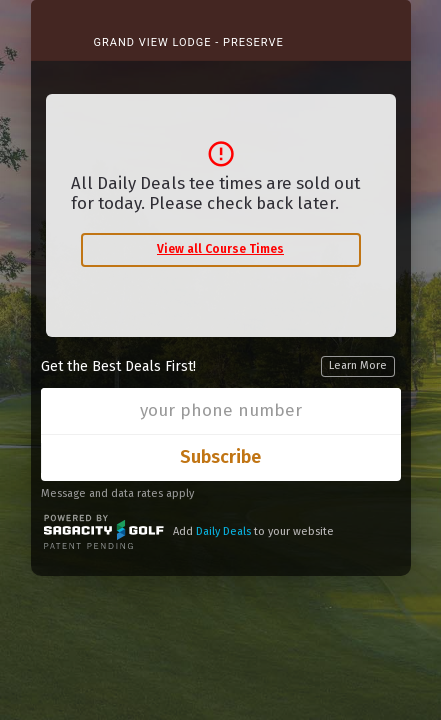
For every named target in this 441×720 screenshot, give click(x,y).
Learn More (358, 365)
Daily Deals (223, 531)
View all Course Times (220, 249)
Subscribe (220, 457)
